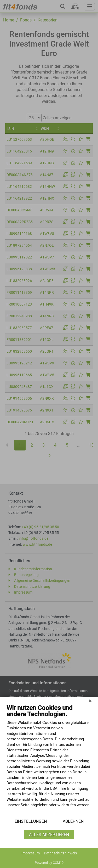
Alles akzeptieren (49, 835)
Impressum (31, 853)
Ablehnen (73, 821)
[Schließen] (90, 701)
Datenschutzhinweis (60, 853)
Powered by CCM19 (49, 863)
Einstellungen (31, 821)
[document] (49, 760)
